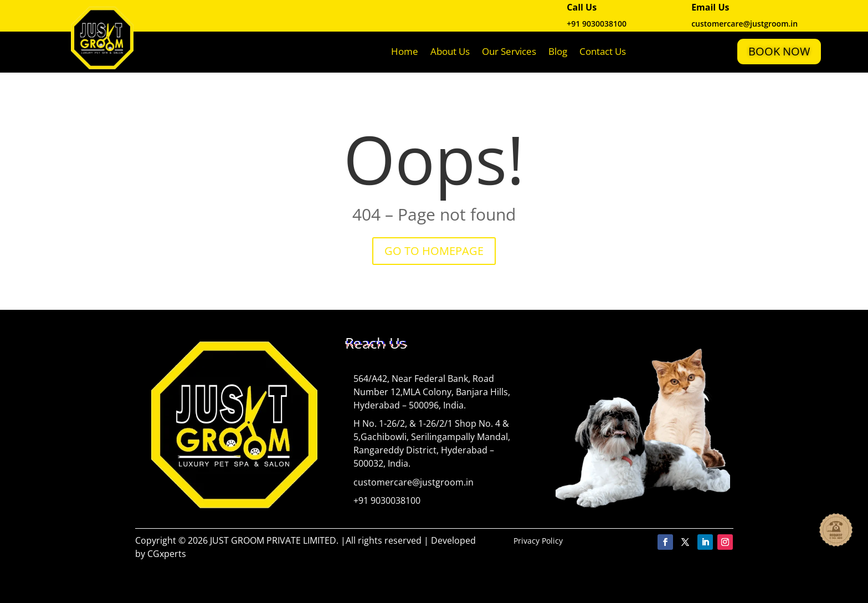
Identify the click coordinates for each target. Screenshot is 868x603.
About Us (450, 51)
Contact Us (603, 51)
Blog (558, 51)
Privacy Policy (538, 541)
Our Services (509, 51)
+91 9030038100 (597, 24)
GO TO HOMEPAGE (434, 251)
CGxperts (167, 554)
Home (405, 51)
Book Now (779, 51)
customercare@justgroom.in (414, 482)
